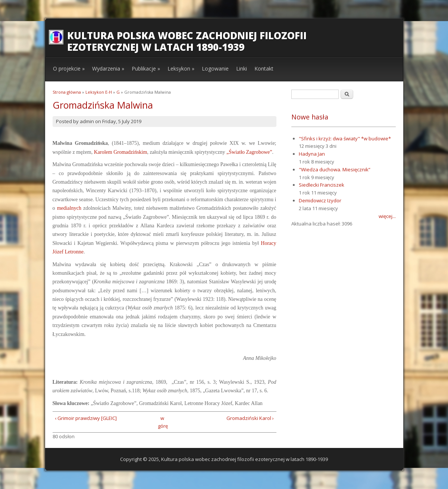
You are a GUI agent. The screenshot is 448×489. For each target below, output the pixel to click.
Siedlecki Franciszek (322, 185)
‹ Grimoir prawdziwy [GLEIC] (86, 418)
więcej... (387, 216)
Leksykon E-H (99, 92)
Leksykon (181, 68)
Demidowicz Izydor (320, 200)
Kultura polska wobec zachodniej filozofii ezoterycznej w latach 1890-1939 (187, 41)
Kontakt (264, 68)
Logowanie (215, 68)
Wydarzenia (108, 68)
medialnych (69, 208)
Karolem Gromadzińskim (121, 152)
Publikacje (146, 68)
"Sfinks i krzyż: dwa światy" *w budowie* (345, 138)
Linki (242, 68)
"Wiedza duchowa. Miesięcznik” (335, 169)
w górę (162, 422)
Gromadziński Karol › (250, 418)
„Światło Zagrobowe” (249, 152)
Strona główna (67, 92)
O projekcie (69, 68)
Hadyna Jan (312, 154)
